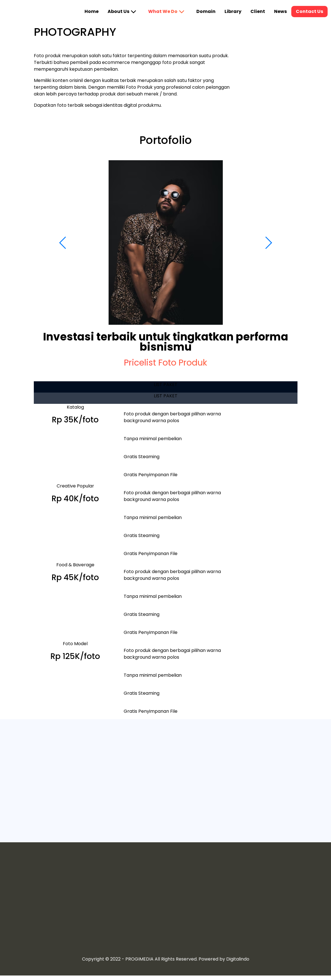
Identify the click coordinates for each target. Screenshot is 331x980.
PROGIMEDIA (139, 959)
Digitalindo (238, 959)
